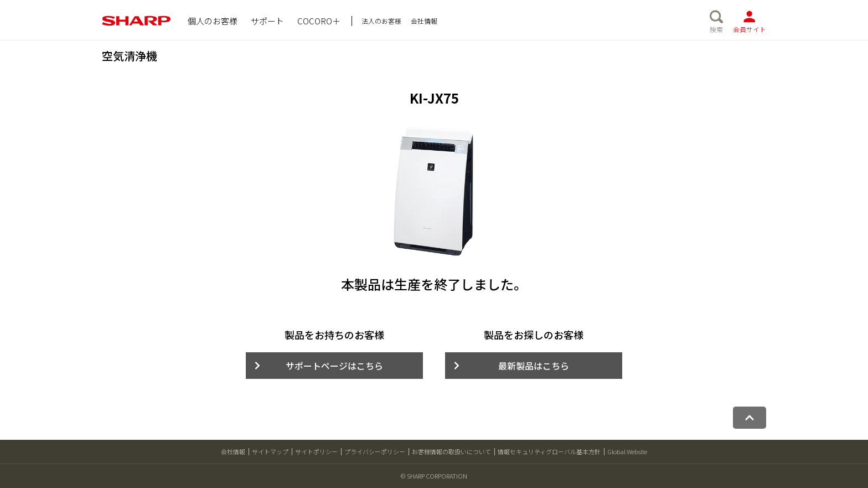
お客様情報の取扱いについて (451, 451)
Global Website (627, 451)
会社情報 (233, 451)
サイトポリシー (316, 451)
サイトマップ (270, 451)
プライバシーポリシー (375, 451)
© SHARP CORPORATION (434, 476)
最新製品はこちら (534, 366)
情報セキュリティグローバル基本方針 (549, 451)
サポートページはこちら (334, 366)
